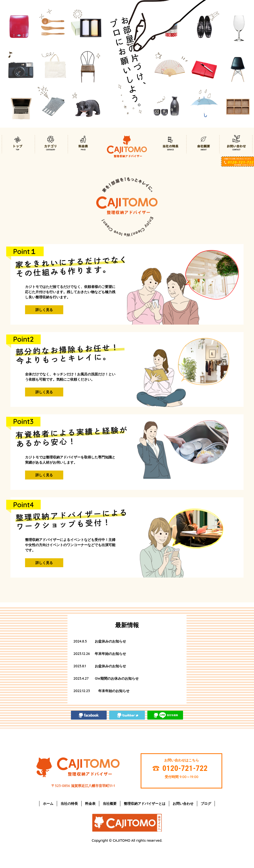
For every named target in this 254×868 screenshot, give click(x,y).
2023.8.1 (80, 666)
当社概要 (110, 804)
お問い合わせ (183, 804)
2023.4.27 (81, 678)
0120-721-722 (185, 768)
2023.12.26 (82, 654)
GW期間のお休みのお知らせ (117, 678)
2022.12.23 (82, 691)
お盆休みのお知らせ (110, 641)
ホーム (48, 804)
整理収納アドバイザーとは (145, 804)
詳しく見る (44, 310)
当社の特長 (69, 804)
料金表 (90, 804)
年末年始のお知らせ (110, 654)
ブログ (206, 804)
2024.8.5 (80, 641)
